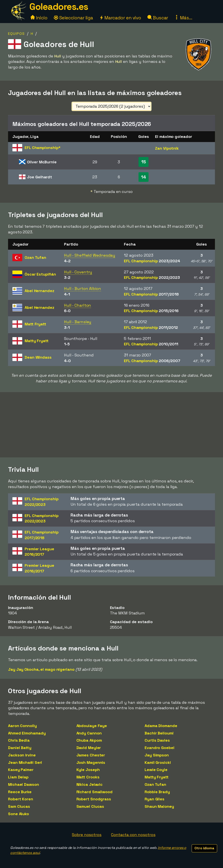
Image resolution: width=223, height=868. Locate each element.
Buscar (158, 18)
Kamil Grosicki (158, 762)
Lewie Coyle (156, 770)
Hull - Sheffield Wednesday (90, 255)
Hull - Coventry (78, 272)
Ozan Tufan (155, 784)
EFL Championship (152, 261)
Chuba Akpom (89, 740)
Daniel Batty (20, 748)
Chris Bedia (19, 740)
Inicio (39, 18)
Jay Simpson (157, 755)
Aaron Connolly (22, 726)
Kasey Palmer (21, 770)
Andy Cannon (89, 733)
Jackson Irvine (22, 755)
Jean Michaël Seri (25, 762)
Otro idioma (204, 848)
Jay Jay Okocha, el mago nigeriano (41, 669)
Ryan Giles (155, 799)
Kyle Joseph (88, 770)
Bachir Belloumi (159, 733)
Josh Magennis (91, 762)
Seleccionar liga (73, 18)
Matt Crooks (88, 777)
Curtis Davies (157, 740)
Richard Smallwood (95, 792)
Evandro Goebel (160, 748)
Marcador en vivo (120, 18)
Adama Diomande (161, 726)
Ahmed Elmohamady (27, 733)
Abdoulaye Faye (92, 726)
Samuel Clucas (90, 806)
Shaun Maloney (159, 806)
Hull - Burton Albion (83, 288)
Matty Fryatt (157, 777)
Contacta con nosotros (133, 835)
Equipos (16, 34)
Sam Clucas (19, 806)
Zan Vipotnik (167, 148)
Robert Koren (21, 799)
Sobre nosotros (87, 835)
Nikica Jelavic (90, 784)
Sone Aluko (19, 814)
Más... (183, 18)
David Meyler (89, 748)
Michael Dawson (24, 784)
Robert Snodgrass (94, 799)
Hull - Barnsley (78, 322)
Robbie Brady (157, 792)
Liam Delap (18, 777)
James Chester (91, 755)
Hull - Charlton (78, 305)
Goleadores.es (59, 7)
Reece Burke (20, 792)
